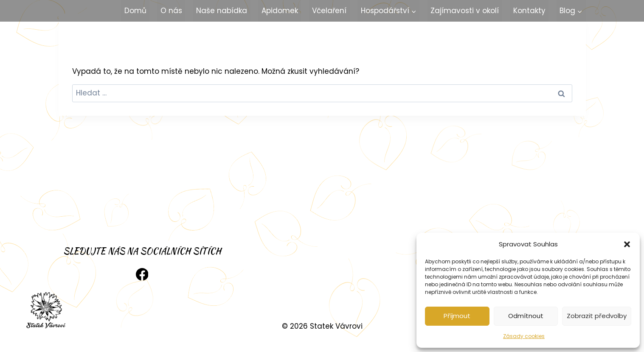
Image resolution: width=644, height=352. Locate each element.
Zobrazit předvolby (597, 316)
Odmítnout (526, 316)
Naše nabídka (222, 11)
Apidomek (280, 11)
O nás (171, 11)
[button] (627, 244)
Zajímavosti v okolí (465, 11)
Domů (135, 11)
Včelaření (329, 11)
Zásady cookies (524, 336)
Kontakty (529, 11)
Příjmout (457, 316)
